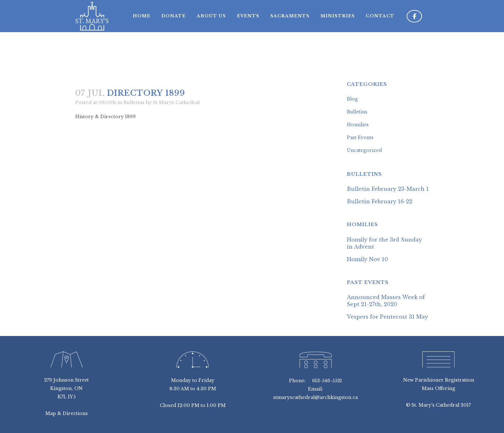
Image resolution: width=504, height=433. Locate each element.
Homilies (358, 125)
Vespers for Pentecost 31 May (387, 317)
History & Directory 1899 (105, 117)
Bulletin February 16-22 (380, 201)
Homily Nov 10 (367, 259)
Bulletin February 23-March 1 (388, 189)
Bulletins (134, 102)
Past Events (360, 137)
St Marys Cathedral (176, 102)
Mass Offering (438, 388)
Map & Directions (67, 413)
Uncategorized (364, 150)
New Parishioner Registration (439, 380)
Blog (352, 99)
